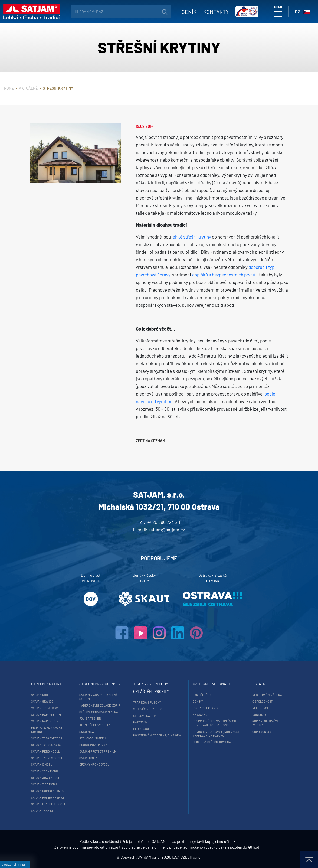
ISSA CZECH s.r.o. (187, 857)
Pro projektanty (206, 708)
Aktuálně (28, 88)
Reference (261, 708)
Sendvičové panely (147, 709)
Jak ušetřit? (202, 695)
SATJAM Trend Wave (45, 708)
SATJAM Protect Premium (98, 751)
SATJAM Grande (42, 701)
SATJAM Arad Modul (45, 778)
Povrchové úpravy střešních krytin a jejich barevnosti (214, 723)
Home (9, 88)
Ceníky (198, 701)
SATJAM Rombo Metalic (48, 791)
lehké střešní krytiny (191, 237)
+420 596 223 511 (164, 522)
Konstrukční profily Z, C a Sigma (157, 735)
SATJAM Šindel (42, 764)
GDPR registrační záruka (265, 723)
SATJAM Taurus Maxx (46, 745)
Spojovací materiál (94, 738)
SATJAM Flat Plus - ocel (48, 804)
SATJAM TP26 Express (47, 738)
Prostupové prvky (93, 745)
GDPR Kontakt (263, 732)
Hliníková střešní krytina (212, 742)
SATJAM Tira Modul (45, 784)
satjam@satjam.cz (167, 530)
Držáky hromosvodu (94, 764)
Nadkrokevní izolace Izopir (100, 705)
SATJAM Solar (89, 758)
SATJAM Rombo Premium (48, 797)
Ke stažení (200, 715)
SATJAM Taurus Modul (47, 758)
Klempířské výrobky (95, 725)
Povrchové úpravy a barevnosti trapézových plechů (217, 734)
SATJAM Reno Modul (45, 751)
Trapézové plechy (147, 702)
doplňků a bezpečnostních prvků (224, 275)
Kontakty (216, 12)
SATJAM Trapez (42, 810)
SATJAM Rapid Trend (46, 721)
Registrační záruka (267, 695)
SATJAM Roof (40, 695)
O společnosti (263, 701)
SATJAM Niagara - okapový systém (98, 697)
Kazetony (140, 722)
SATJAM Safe (88, 732)
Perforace (142, 729)
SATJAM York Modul (45, 771)
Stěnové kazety (145, 716)
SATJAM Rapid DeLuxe (47, 715)
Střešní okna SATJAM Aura (99, 712)
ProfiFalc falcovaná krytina (47, 730)
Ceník (189, 12)
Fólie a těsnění (91, 718)
